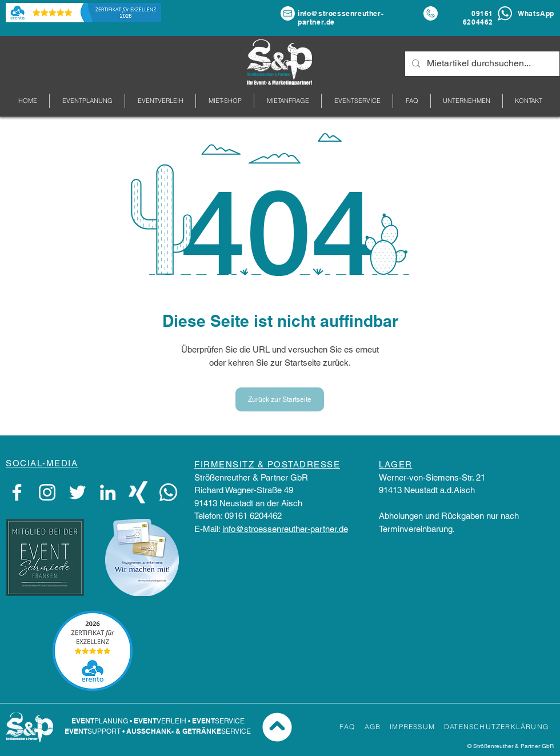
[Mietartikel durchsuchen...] (481, 64)
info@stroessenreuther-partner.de (285, 529)
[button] (467, 101)
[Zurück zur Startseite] (280, 399)
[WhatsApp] (168, 492)
